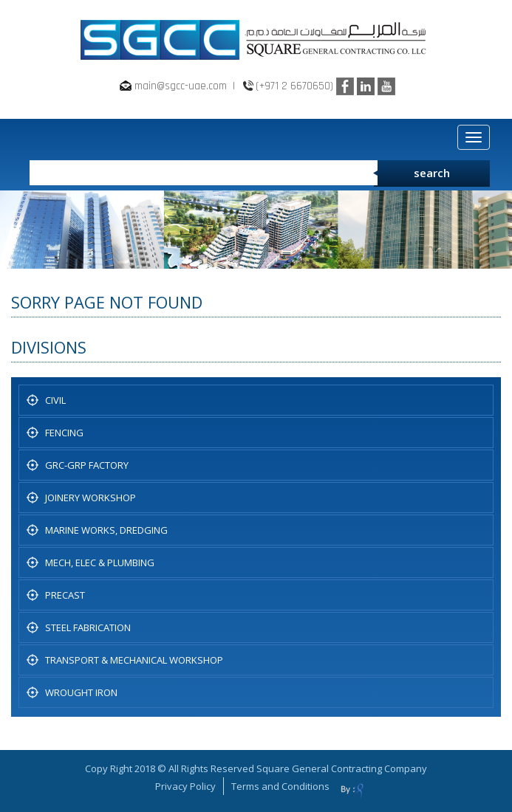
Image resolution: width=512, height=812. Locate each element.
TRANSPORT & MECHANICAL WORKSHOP (134, 660)
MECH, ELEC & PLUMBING (100, 562)
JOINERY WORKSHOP (91, 498)
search (432, 173)
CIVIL (55, 400)
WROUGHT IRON (81, 692)
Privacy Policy (185, 786)
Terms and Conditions (280, 786)
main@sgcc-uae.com (181, 86)
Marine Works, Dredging (106, 530)
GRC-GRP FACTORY (87, 465)
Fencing (64, 433)
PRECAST (65, 595)
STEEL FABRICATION (88, 627)
